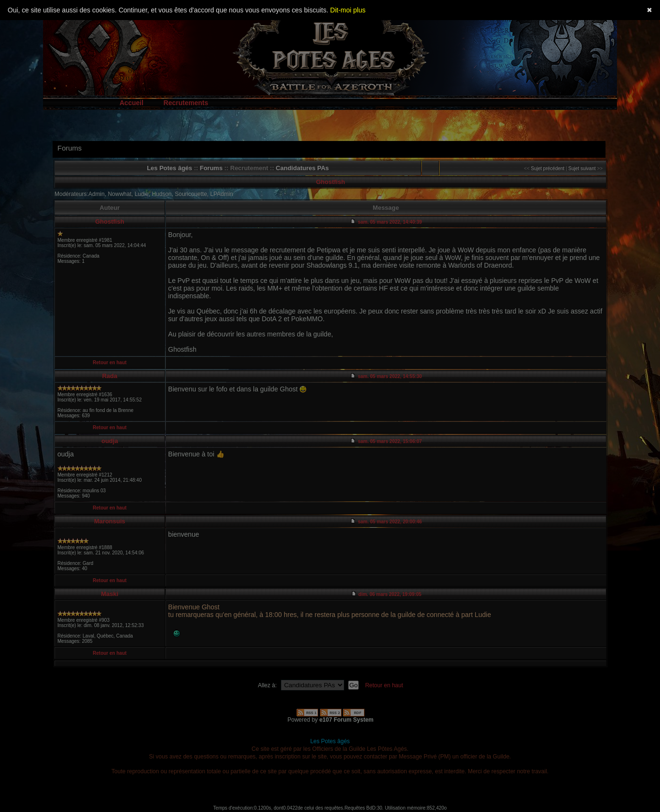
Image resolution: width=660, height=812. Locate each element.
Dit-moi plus (348, 10)
